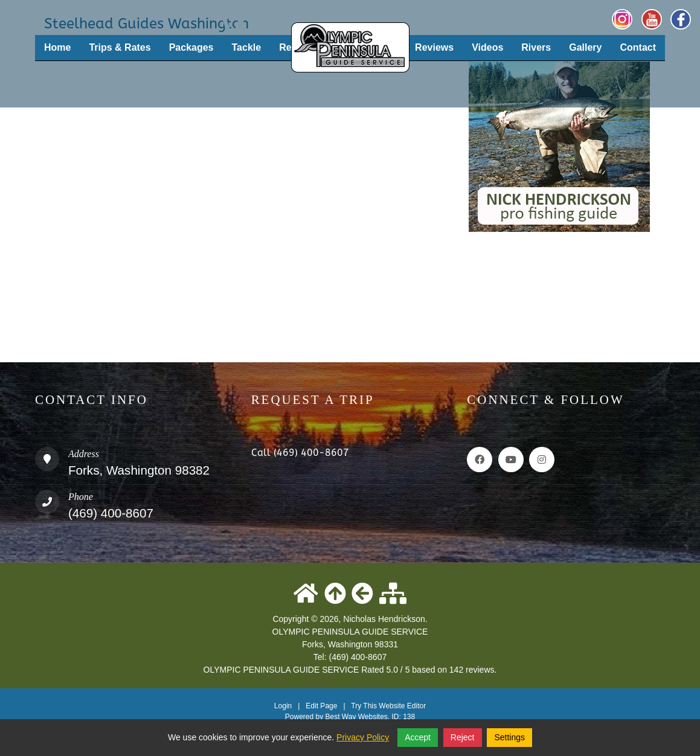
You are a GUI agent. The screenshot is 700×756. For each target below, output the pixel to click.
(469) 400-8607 (111, 513)
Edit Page (322, 706)
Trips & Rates (120, 47)
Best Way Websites (356, 717)
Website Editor (402, 706)
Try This (364, 706)
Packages (191, 47)
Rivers (536, 47)
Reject (463, 737)
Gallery (585, 47)
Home (57, 47)
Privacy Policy (363, 737)
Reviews (434, 47)
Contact (638, 47)
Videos (487, 47)
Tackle (247, 47)
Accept (418, 737)
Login (283, 706)
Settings (509, 737)
